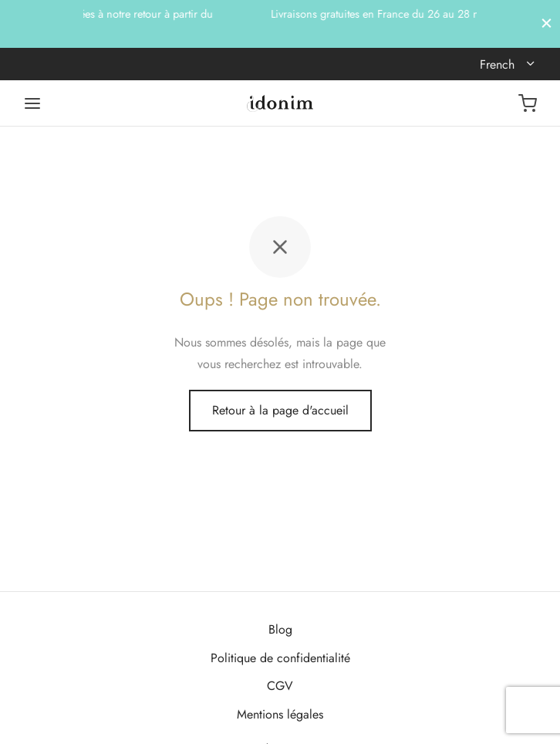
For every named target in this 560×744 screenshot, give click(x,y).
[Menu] (32, 103)
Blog (280, 629)
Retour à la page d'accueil (280, 410)
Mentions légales (280, 714)
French (499, 64)
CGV (280, 686)
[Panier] (528, 103)
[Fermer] (547, 24)
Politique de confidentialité (280, 658)
